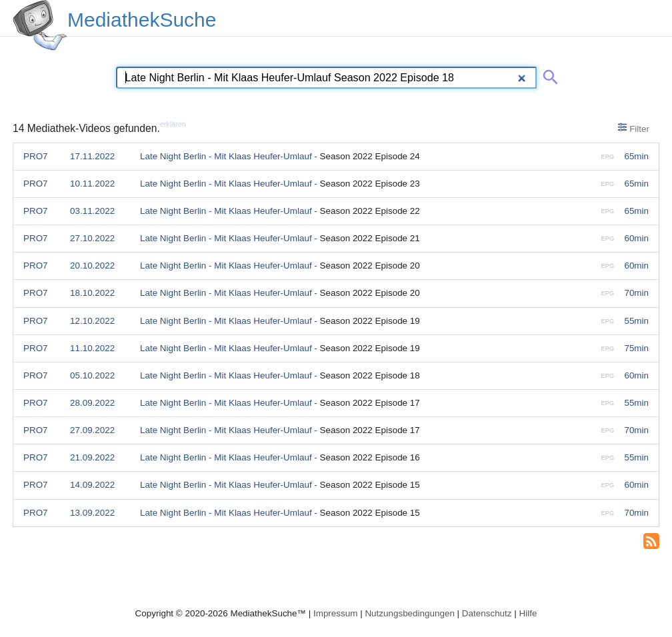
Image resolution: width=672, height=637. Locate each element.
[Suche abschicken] (548, 75)
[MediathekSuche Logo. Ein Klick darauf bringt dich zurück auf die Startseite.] (40, 25)
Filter (634, 128)
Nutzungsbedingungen (410, 613)
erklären (173, 124)
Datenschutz (487, 613)
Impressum (335, 613)
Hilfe (528, 613)
